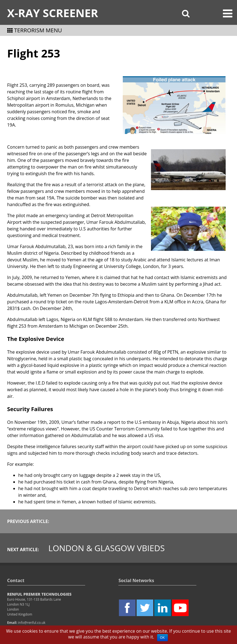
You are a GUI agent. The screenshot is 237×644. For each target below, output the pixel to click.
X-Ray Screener (53, 13)
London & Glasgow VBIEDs (107, 548)
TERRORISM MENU (35, 30)
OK (162, 638)
